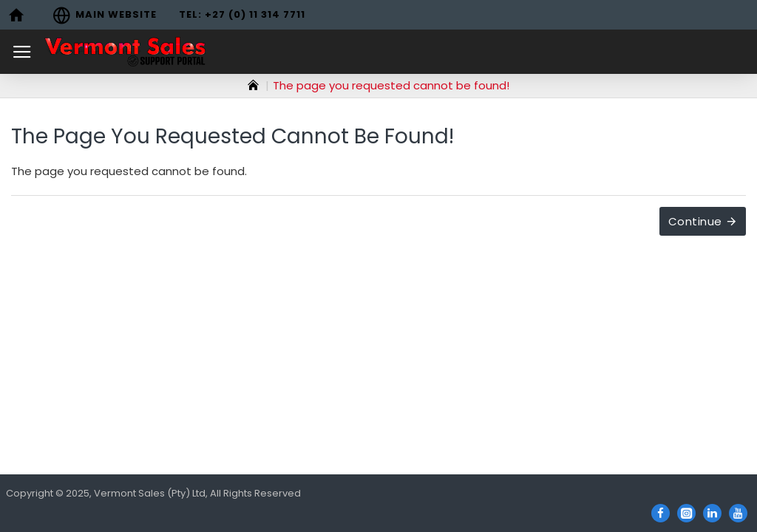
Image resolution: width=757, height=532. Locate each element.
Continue (695, 221)
